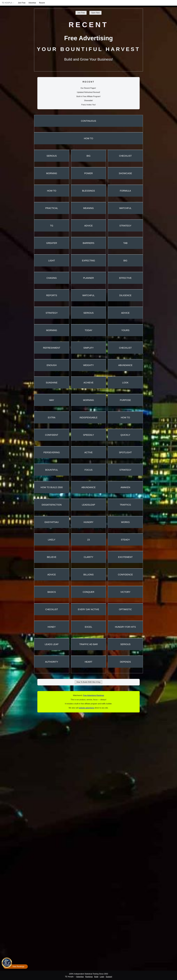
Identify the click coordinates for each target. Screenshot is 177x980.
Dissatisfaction (52, 505)
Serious (52, 156)
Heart (88, 662)
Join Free (22, 3)
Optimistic (125, 609)
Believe (52, 557)
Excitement (125, 557)
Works (125, 522)
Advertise (32, 3)
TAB (125, 243)
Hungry (88, 522)
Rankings (89, 977)
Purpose (125, 400)
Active (88, 452)
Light (52, 261)
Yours (125, 330)
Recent (42, 3)
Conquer (88, 592)
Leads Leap (52, 644)
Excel (88, 627)
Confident (52, 435)
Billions (88, 575)
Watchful (125, 208)
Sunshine (52, 383)
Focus (88, 470)
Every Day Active (89, 609)
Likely (52, 540)
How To (88, 138)
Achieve (88, 383)
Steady (125, 540)
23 (88, 540)
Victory (125, 592)
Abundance (125, 365)
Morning (52, 173)
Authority (52, 662)
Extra (52, 418)
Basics (52, 592)
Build (96, 977)
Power (88, 173)
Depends (125, 662)
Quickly (125, 435)
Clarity (88, 557)
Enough (52, 365)
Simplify (88, 348)
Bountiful (52, 470)
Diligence (125, 295)
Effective (125, 278)
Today (88, 330)
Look (125, 383)
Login (102, 977)
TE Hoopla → (8, 3)
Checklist (125, 156)
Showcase (125, 173)
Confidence (125, 575)
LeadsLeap (89, 505)
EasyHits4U (52, 522)
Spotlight (125, 452)
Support (109, 977)
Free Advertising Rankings (94, 695)
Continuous (88, 121)
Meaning (88, 208)
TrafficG (125, 505)
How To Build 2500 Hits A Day (88, 682)
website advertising (86, 708)
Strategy (125, 226)
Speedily (88, 435)
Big (88, 156)
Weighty (88, 365)
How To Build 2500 (52, 487)
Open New (95, 13)
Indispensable (89, 418)
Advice (88, 226)
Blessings (88, 191)
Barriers (88, 243)
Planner (88, 278)
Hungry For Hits (125, 627)
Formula (125, 191)
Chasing (52, 278)
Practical (52, 208)
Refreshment (52, 348)
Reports (52, 295)
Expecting (88, 261)
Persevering (52, 452)
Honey (52, 627)
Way (52, 400)
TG (52, 226)
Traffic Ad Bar (88, 644)
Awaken (125, 487)
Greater (52, 243)
